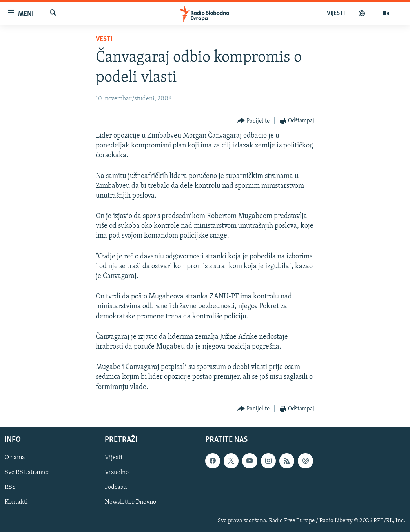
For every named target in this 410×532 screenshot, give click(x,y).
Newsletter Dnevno (130, 502)
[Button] (254, 121)
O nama (15, 458)
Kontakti (16, 502)
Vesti (104, 39)
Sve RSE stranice (27, 472)
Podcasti (116, 487)
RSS (10, 487)
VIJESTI (336, 13)
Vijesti (114, 458)
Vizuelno (117, 472)
